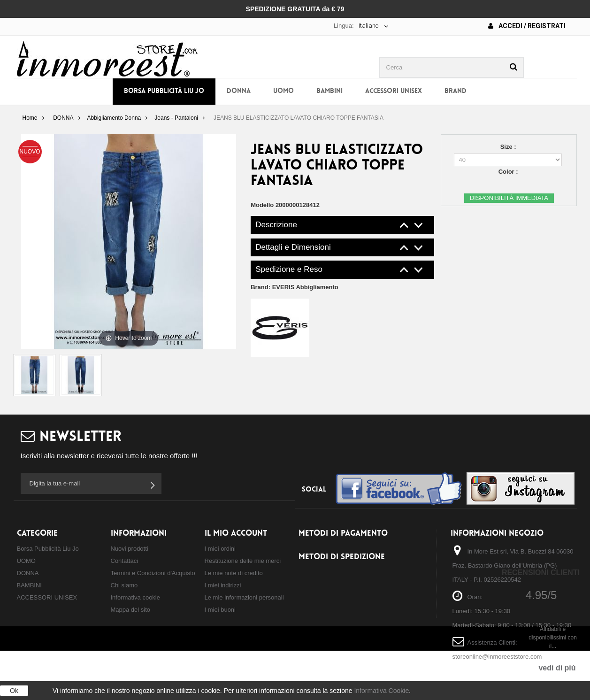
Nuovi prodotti (130, 549)
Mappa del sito (131, 610)
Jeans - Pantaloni (176, 118)
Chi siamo (124, 585)
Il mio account (236, 534)
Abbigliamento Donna (114, 118)
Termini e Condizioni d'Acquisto (153, 573)
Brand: (295, 287)
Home (30, 118)
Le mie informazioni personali (244, 597)
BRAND (456, 91)
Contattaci (125, 561)
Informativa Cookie (381, 691)
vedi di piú (557, 668)
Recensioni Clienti (541, 573)
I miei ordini (220, 549)
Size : (509, 147)
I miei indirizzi (223, 585)
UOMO (284, 91)
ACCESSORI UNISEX (394, 91)
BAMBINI (329, 91)
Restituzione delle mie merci (243, 561)
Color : (509, 172)
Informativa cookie (136, 597)
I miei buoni (220, 610)
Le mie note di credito (234, 573)
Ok (14, 691)
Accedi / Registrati (527, 26)
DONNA (239, 91)
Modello (262, 205)
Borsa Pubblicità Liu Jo (164, 91)
